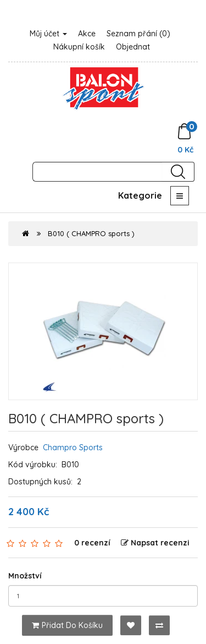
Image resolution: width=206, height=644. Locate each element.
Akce (87, 34)
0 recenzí (92, 543)
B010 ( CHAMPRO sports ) (91, 233)
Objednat (133, 47)
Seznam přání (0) (138, 34)
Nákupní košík (79, 47)
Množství (25, 576)
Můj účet (48, 34)
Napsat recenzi (155, 543)
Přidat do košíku (67, 625)
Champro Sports (73, 447)
